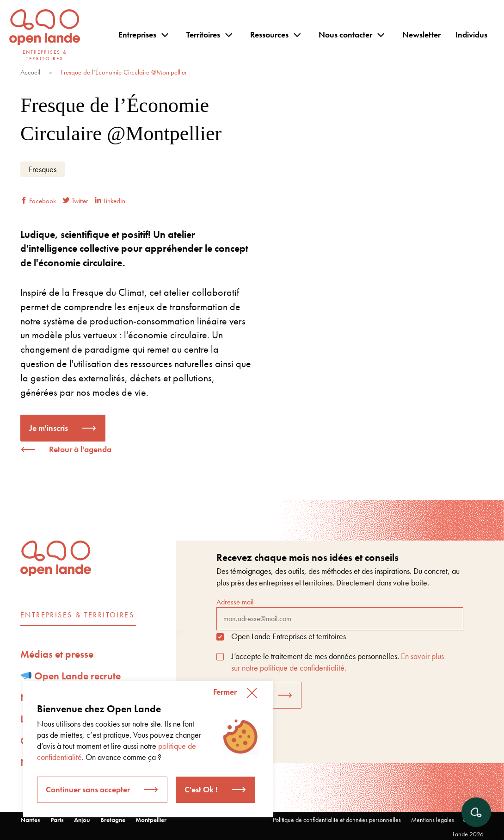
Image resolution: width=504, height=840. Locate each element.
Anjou (82, 820)
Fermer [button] (225, 692)
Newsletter (421, 34)
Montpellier (151, 820)
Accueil (30, 72)
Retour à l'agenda (80, 449)
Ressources (269, 34)
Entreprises (137, 34)
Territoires (203, 34)
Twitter (75, 201)
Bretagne (113, 820)
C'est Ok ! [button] (201, 789)
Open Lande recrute (71, 676)
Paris (57, 820)
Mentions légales (433, 820)
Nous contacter (345, 34)
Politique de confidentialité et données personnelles (337, 820)
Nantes (30, 820)
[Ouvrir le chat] (476, 812)
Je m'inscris (49, 428)
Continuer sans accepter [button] (88, 789)
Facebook (38, 201)
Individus (471, 34)
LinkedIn (110, 201)
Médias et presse (57, 654)
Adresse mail (340, 614)
